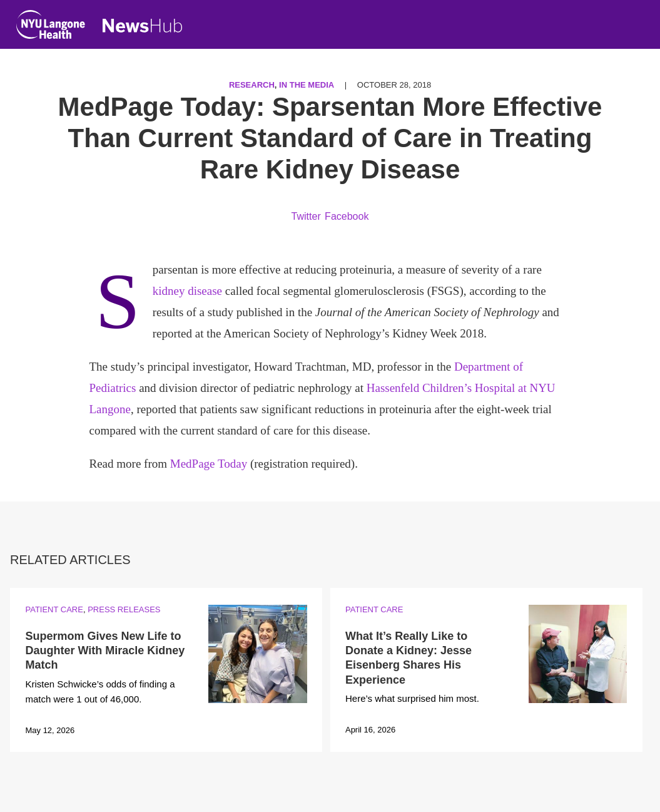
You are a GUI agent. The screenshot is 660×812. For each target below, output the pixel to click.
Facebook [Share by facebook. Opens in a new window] (347, 216)
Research (252, 85)
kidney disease (187, 291)
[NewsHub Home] (143, 26)
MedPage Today (209, 464)
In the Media (307, 85)
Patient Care (54, 609)
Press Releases (124, 609)
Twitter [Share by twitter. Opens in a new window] (306, 216)
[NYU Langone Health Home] (51, 27)
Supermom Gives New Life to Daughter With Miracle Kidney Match (105, 651)
